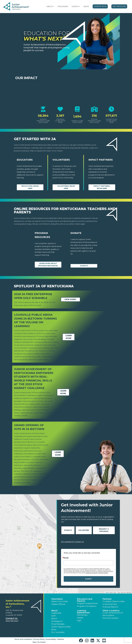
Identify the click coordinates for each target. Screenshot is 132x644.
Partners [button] (107, 599)
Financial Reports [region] (110, 607)
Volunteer (84, 530)
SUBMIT (88, 579)
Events (75, 7)
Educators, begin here (30, 187)
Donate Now (100, 6)
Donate (84, 266)
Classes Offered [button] (58, 604)
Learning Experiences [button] (83, 612)
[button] (53, 7)
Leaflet (107, 593)
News (86, 7)
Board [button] (54, 619)
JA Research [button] (57, 621)
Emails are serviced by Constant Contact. (97, 573)
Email (66, 558)
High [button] (79, 621)
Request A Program (104, 530)
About (50, 7)
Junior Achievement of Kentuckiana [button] (113, 614)
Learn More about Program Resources (48, 265)
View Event (70, 299)
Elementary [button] (82, 615)
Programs (63, 7)
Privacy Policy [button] (39, 639)
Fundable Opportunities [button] (113, 601)
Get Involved (119, 6)
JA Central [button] (41, 642)
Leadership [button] (56, 613)
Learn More (69, 337)
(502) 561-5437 (12, 621)
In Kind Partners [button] (110, 604)
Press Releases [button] (58, 624)
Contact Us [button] (11, 618)
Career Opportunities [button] (61, 627)
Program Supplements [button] (87, 603)
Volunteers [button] (57, 599)
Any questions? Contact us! (72, 542)
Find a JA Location (111, 618)
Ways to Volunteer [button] (60, 601)
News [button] (54, 630)
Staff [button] (53, 616)
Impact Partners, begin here (102, 187)
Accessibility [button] (51, 639)
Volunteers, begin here (66, 187)
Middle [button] (80, 618)
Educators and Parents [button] (85, 600)
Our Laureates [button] (58, 632)
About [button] (54, 611)
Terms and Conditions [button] (23, 639)
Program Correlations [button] (87, 606)
